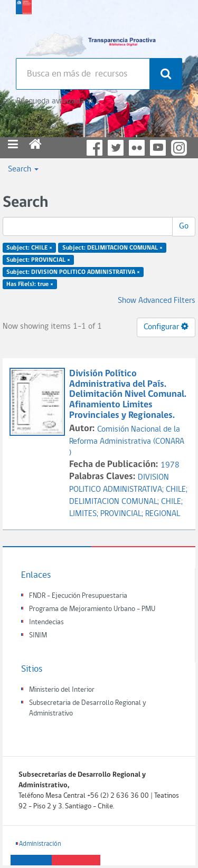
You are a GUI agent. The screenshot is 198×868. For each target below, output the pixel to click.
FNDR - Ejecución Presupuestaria (78, 596)
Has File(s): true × (30, 284)
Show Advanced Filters (157, 301)
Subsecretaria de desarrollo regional (24, 26)
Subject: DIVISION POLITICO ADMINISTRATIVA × (73, 272)
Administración (40, 844)
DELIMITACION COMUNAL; (115, 502)
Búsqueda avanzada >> (55, 101)
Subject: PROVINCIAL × (38, 260)
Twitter (116, 148)
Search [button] (23, 169)
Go (184, 226)
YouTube (158, 148)
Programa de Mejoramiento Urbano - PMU (92, 609)
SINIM (38, 636)
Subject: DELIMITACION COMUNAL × (112, 248)
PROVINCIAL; (123, 514)
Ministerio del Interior (62, 690)
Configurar (166, 327)
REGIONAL (163, 514)
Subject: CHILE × (29, 248)
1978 (170, 465)
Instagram (179, 148)
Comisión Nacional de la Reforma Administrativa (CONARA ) (127, 442)
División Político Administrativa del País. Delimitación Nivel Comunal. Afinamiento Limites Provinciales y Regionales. (128, 395)
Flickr (137, 148)
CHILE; (177, 490)
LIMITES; (85, 514)
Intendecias (46, 622)
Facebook (95, 148)
